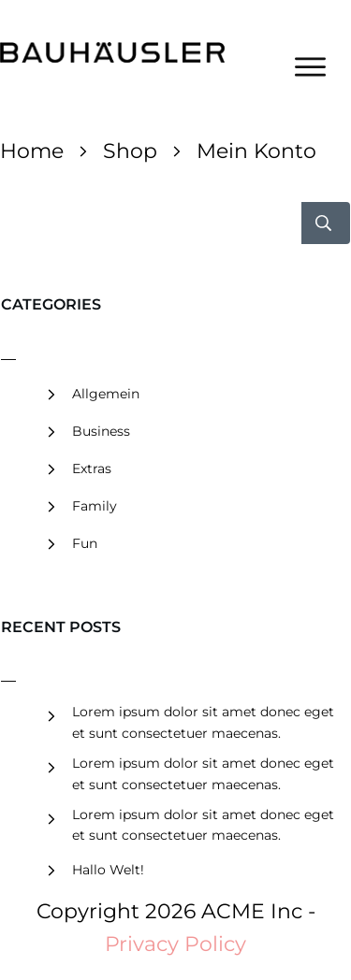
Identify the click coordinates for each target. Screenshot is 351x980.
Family (95, 506)
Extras (92, 468)
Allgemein (106, 394)
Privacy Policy (175, 944)
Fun (85, 543)
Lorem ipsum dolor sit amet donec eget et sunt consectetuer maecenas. (203, 722)
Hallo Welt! (108, 870)
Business (101, 431)
